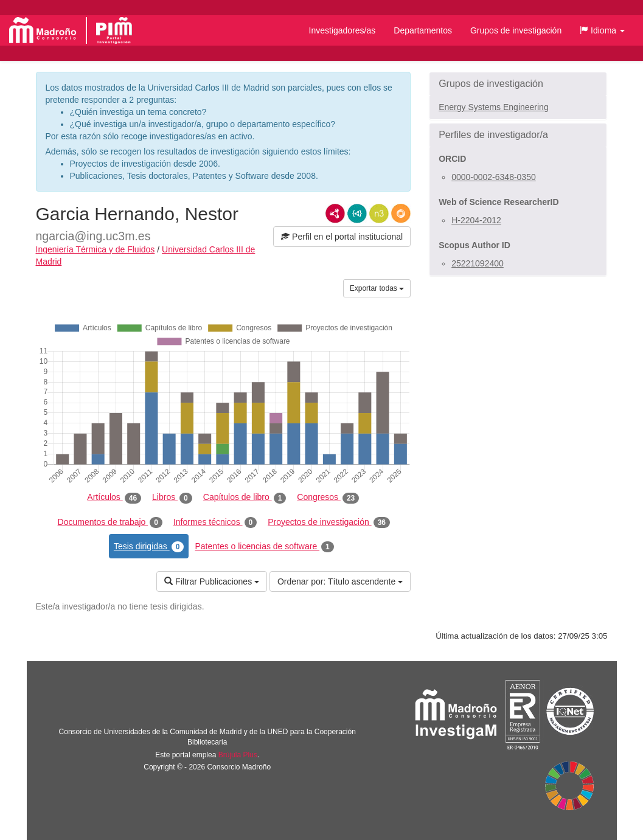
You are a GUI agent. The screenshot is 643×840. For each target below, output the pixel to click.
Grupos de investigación (516, 30)
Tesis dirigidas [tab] (149, 547)
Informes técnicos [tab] (215, 522)
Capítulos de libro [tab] (245, 498)
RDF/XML (335, 213)
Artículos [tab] (114, 498)
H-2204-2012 (476, 220)
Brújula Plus (238, 755)
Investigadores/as (342, 30)
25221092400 (478, 263)
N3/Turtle (379, 213)
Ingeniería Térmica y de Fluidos (96, 249)
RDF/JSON (401, 213)
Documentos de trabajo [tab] (110, 522)
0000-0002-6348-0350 (494, 177)
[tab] (518, 84)
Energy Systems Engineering (494, 107)
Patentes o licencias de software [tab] (264, 547)
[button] (602, 30)
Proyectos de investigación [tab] (329, 522)
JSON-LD (357, 213)
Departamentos (423, 30)
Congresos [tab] (328, 498)
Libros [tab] (172, 498)
